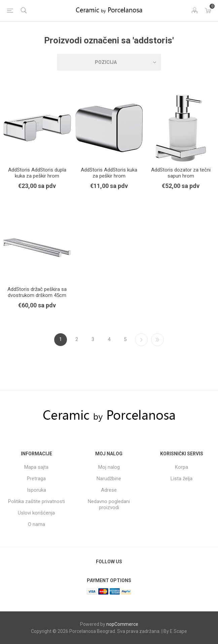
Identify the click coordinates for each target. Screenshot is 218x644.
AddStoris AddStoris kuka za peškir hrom (109, 173)
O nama (37, 524)
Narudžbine (109, 479)
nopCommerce (122, 624)
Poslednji (157, 340)
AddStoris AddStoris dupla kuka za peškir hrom (37, 173)
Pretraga (36, 479)
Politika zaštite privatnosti (37, 501)
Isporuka (37, 490)
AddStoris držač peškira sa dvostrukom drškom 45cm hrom (37, 295)
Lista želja (181, 479)
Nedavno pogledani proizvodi (109, 504)
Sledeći (141, 340)
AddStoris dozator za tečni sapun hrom (181, 173)
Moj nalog (109, 467)
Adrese (109, 490)
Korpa (181, 467)
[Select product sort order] (109, 62)
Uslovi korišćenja (36, 513)
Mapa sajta (36, 467)
